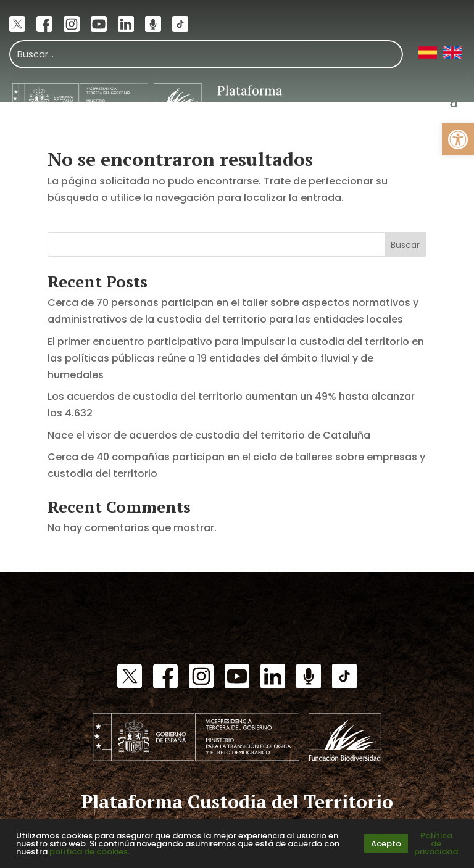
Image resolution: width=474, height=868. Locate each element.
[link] (458, 139)
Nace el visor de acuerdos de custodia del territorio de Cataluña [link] (209, 435)
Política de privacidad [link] (436, 844)
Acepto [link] (386, 844)
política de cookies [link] (89, 852)
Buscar (405, 245)
